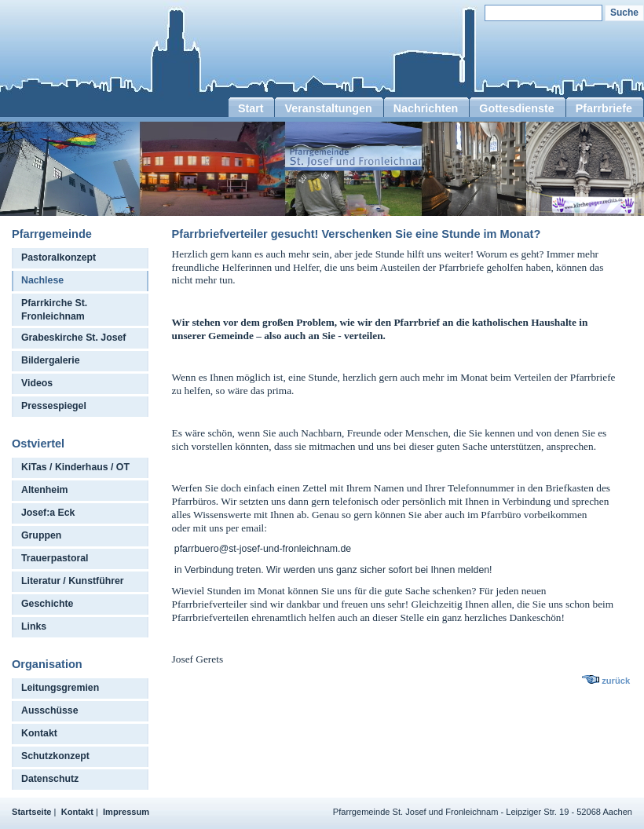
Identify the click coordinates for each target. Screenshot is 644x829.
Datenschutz (50, 779)
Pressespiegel (54, 406)
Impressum (126, 812)
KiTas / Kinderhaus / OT (75, 467)
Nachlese (42, 280)
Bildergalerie (51, 360)
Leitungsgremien (60, 688)
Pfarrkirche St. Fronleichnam (54, 310)
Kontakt (39, 733)
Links (34, 626)
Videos (37, 383)
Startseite (32, 812)
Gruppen (41, 535)
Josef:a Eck (48, 513)
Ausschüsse (50, 710)
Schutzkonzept (55, 756)
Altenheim (45, 490)
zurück (616, 681)
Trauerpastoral (55, 558)
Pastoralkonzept (59, 257)
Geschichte (47, 604)
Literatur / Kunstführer (73, 581)
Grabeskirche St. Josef (73, 338)
